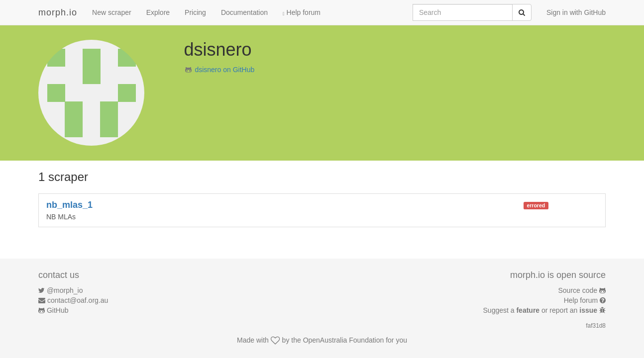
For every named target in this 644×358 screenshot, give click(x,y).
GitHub (58, 310)
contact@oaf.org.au (78, 300)
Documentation (244, 12)
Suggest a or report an (541, 310)
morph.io (58, 12)
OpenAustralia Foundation (344, 340)
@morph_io (65, 290)
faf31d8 (596, 326)
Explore (158, 12)
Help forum (302, 12)
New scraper (112, 12)
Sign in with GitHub (576, 12)
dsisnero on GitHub (224, 70)
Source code (578, 290)
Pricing (195, 12)
